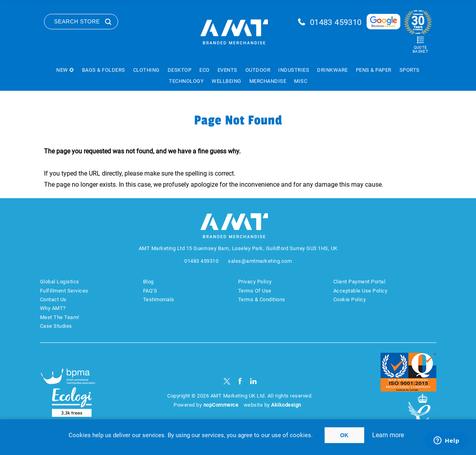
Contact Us (53, 299)
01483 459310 (336, 22)
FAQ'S (150, 291)
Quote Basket (420, 49)
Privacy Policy (255, 282)
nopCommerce (221, 405)
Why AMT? (53, 308)
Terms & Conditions (262, 299)
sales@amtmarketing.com (260, 261)
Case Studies (56, 326)
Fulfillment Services (64, 291)
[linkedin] (253, 381)
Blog (148, 282)
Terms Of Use (255, 291)
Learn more (388, 435)
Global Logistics (60, 282)
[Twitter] (227, 381)
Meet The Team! (60, 317)
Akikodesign (286, 405)
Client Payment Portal (359, 282)
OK (344, 435)
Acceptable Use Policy (360, 291)
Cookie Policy (350, 299)
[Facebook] (240, 381)
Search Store (77, 21)
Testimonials (159, 299)
